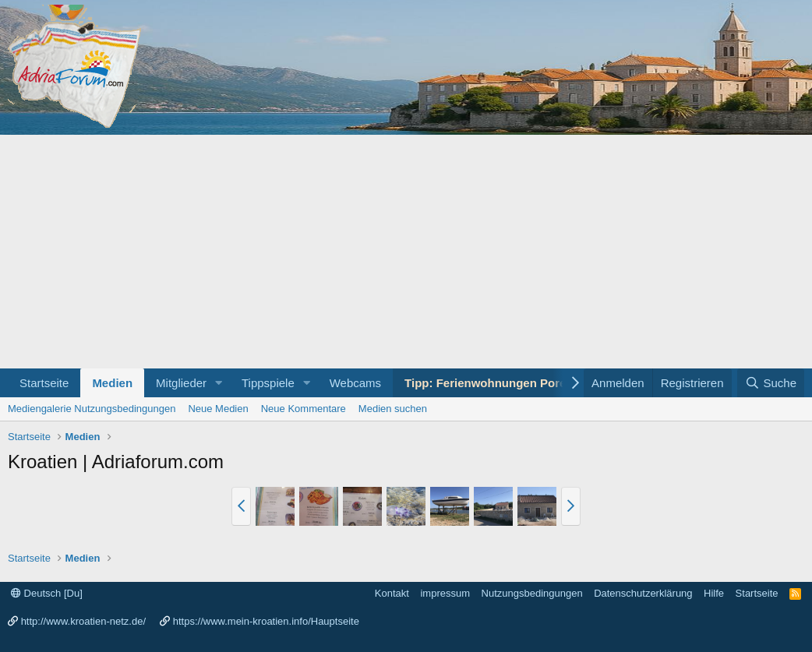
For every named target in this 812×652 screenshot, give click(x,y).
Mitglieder (181, 383)
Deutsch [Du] (47, 593)
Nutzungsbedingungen (532, 593)
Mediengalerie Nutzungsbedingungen (92, 409)
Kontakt (392, 593)
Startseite (44, 383)
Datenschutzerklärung (643, 593)
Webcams (355, 383)
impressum (445, 593)
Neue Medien (218, 409)
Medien (112, 383)
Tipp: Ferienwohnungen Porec (489, 383)
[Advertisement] (406, 252)
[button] (219, 383)
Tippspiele (268, 383)
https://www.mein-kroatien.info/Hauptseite (266, 621)
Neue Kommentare (304, 409)
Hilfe (714, 593)
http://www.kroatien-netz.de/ (83, 621)
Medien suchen (393, 409)
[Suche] (771, 383)
